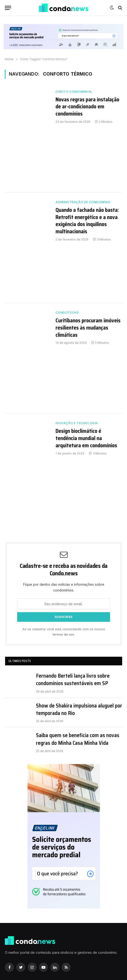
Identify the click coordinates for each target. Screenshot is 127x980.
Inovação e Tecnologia (77, 423)
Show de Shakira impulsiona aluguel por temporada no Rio (79, 710)
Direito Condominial (74, 92)
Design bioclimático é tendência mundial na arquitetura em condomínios (86, 438)
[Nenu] (8, 8)
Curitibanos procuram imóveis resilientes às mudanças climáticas (88, 328)
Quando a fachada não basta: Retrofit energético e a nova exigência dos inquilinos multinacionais (87, 221)
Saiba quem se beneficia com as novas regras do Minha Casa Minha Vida (78, 739)
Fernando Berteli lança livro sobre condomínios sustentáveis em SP (73, 680)
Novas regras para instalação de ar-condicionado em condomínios (87, 107)
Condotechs (67, 313)
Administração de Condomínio (83, 202)
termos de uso (63, 634)
